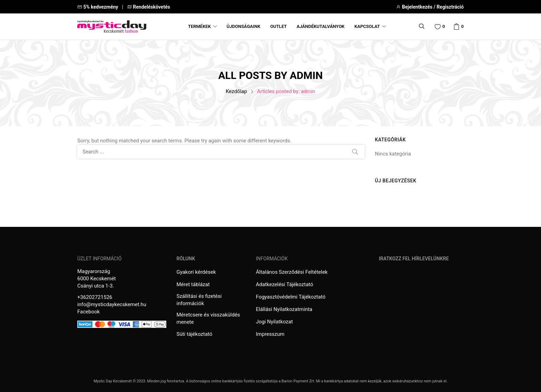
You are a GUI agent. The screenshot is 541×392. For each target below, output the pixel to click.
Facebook (88, 312)
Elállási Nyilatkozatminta (284, 309)
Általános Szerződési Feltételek (292, 272)
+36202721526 (95, 297)
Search (355, 152)
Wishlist (444, 27)
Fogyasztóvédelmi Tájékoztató (291, 297)
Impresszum (270, 334)
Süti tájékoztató (195, 334)
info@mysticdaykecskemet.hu (112, 304)
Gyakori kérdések (196, 272)
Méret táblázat (193, 284)
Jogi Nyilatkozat (274, 322)
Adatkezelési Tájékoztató (285, 284)
